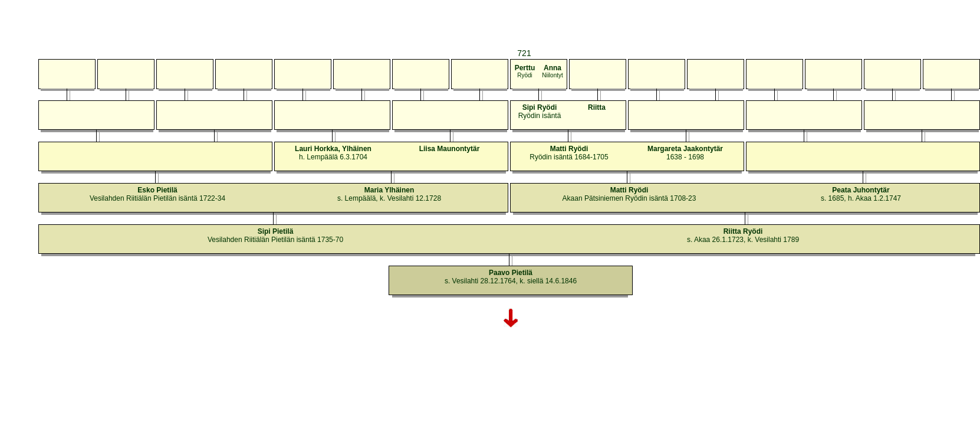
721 (524, 53)
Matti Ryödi (569, 149)
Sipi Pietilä (276, 231)
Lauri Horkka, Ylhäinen (333, 149)
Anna (553, 68)
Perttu (525, 68)
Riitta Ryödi (743, 231)
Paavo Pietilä (511, 273)
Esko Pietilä (157, 190)
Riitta (597, 107)
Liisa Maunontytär (450, 149)
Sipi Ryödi (540, 107)
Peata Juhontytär (861, 190)
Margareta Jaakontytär (685, 149)
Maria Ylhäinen (389, 190)
